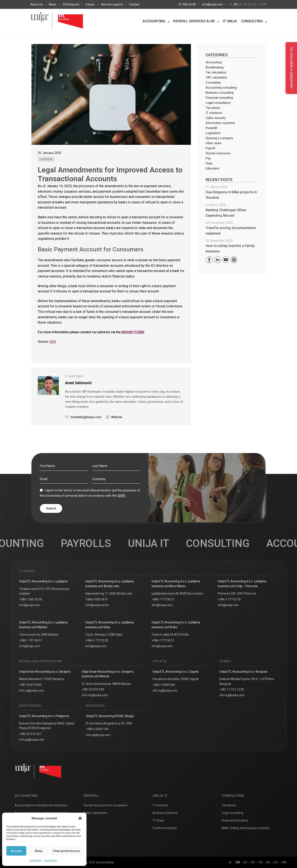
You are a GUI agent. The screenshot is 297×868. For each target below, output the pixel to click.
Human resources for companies (106, 805)
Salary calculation (95, 813)
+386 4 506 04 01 (97, 599)
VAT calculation (216, 77)
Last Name (100, 466)
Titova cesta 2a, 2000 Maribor (39, 635)
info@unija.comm (97, 605)
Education (213, 168)
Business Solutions (165, 813)
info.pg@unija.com (32, 740)
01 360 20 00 (187, 4)
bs (255, 4)
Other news (214, 143)
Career (90, 4)
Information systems (220, 123)
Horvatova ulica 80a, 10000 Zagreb (176, 679)
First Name (47, 466)
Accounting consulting (221, 88)
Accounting (154, 21)
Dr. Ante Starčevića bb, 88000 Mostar (106, 684)
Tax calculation (216, 72)
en (236, 4)
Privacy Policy (51, 861)
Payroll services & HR (194, 21)
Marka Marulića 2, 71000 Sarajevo (42, 679)
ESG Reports (71, 4)
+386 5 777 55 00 (97, 640)
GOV (53, 342)
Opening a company (219, 138)
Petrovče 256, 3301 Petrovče (237, 593)
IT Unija (230, 21)
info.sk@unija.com (98, 735)
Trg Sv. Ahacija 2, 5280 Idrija (104, 635)
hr (245, 4)
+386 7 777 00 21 (163, 599)
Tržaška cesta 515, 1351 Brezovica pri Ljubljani (44, 591)
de (240, 4)
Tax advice (213, 108)
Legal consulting (232, 813)
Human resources (218, 153)
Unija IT (160, 796)
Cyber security (216, 118)
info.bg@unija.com (232, 695)
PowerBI (211, 128)
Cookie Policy (36, 861)
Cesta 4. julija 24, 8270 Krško (170, 635)
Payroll (210, 148)
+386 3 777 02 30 (229, 599)
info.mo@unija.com (95, 695)
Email (45, 479)
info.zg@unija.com (165, 691)
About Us (36, 4)
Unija (209, 163)
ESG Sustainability (102, 862)
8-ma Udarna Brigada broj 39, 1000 (109, 723)
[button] (80, 818)
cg (259, 4)
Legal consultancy (218, 103)
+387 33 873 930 (30, 685)
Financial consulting (219, 98)
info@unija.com (213, 4)
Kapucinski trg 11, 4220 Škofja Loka (109, 593)
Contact (134, 4)
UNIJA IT (157, 543)
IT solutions (214, 113)
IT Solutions (161, 805)
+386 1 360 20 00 (31, 599)
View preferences (66, 851)
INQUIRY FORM (133, 332)
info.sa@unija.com (32, 691)
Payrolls (94, 543)
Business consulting (220, 93)
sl (231, 4)
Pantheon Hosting (165, 828)
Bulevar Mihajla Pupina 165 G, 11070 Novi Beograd (247, 681)
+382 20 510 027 (30, 734)
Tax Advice (229, 805)
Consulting (252, 21)
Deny (38, 851)
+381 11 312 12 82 (232, 689)
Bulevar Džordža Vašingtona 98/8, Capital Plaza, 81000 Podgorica (47, 726)
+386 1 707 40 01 (31, 640)
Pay (208, 158)
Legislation (46, 159)
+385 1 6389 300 (164, 685)
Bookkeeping (215, 67)
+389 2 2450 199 (97, 729)
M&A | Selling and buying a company (246, 828)
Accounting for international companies (41, 805)
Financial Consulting (235, 820)
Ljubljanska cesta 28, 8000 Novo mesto (177, 593)
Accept (16, 851)
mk (265, 4)
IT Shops (159, 820)
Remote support (112, 4)
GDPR (121, 496)
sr (250, 4)
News (53, 4)
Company (99, 479)
